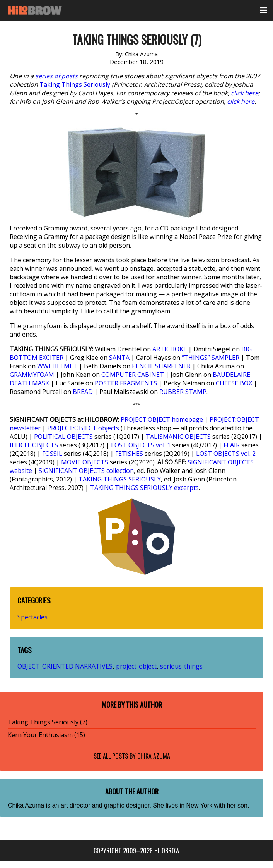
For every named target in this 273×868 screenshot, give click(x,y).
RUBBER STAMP (183, 392)
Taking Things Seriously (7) (48, 722)
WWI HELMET (57, 366)
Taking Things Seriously (75, 84)
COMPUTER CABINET (133, 375)
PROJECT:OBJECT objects (83, 428)
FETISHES (129, 454)
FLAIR (232, 445)
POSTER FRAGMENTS (126, 383)
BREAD (83, 392)
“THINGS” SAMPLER (211, 358)
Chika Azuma (154, 756)
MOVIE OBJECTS (85, 462)
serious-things (181, 666)
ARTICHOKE (170, 349)
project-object (136, 666)
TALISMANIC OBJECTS (178, 437)
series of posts (56, 76)
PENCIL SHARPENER (161, 366)
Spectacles (32, 617)
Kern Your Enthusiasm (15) (46, 735)
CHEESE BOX (234, 383)
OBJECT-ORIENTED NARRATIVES (65, 666)
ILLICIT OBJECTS (34, 445)
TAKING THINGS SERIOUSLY (120, 479)
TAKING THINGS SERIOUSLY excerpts (144, 488)
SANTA (119, 358)
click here (245, 93)
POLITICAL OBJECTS (63, 437)
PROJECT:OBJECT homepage (162, 419)
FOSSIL (52, 454)
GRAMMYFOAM (32, 375)
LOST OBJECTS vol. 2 (226, 454)
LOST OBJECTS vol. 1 (141, 445)
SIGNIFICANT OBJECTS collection (86, 471)
